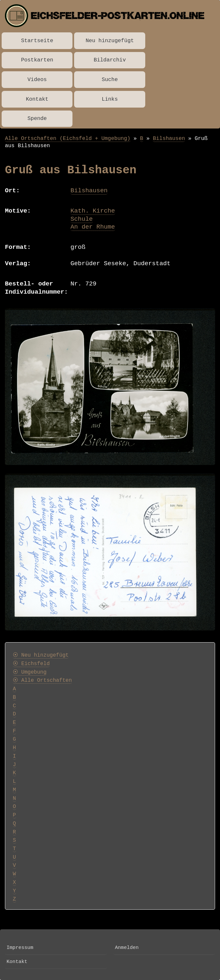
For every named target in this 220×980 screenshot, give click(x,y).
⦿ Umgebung (30, 672)
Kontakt (37, 99)
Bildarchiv (110, 60)
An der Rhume (93, 227)
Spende (37, 119)
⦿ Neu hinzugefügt (41, 655)
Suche (110, 80)
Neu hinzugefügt (110, 41)
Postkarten (37, 60)
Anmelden (127, 948)
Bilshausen (169, 138)
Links (110, 99)
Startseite (37, 41)
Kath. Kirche (93, 211)
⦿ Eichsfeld (31, 664)
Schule (82, 219)
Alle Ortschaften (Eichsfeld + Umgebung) (68, 138)
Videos (37, 80)
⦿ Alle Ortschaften (42, 680)
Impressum (20, 948)
